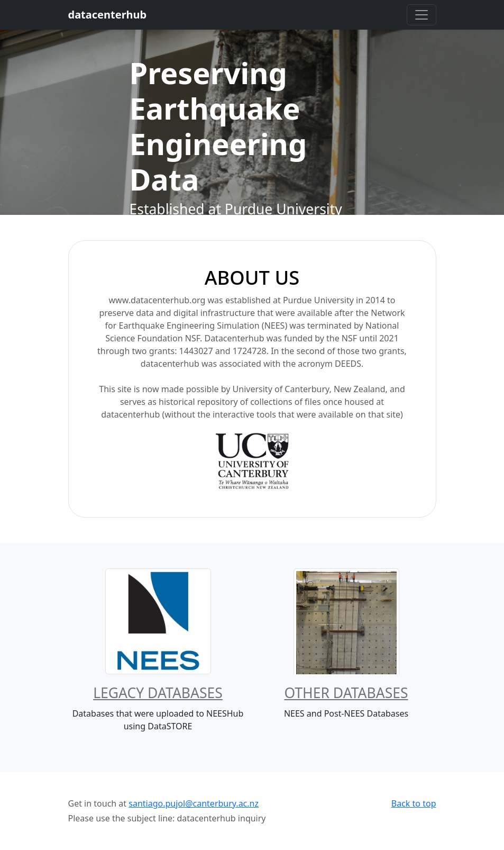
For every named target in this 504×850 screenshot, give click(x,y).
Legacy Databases (158, 693)
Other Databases (346, 693)
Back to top (414, 803)
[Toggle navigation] (421, 15)
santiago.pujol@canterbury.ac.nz (194, 803)
